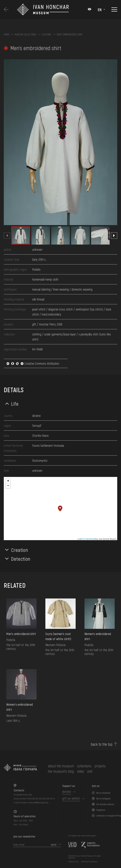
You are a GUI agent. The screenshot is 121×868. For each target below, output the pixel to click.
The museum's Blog (61, 771)
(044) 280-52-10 (48, 799)
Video (81, 771)
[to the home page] (20, 769)
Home (6, 34)
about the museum (61, 766)
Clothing (47, 34)
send (53, 844)
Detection (21, 559)
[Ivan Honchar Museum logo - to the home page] (51, 9)
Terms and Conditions (89, 862)
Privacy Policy (73, 862)
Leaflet (80, 539)
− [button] (8, 486)
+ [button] (8, 481)
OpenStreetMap (92, 539)
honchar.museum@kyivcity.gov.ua (34, 802)
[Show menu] (114, 9)
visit (90, 771)
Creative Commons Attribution (33, 363)
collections (84, 766)
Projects (100, 766)
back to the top (102, 744)
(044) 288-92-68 (34, 799)
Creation (20, 550)
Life (15, 404)
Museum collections (26, 34)
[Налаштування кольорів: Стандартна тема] (89, 9)
